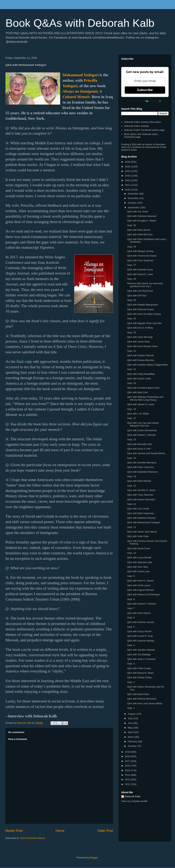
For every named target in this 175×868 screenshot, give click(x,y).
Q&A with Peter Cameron (140, 467)
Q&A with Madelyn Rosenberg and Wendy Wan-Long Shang (145, 398)
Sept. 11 (131, 527)
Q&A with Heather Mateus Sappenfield (147, 365)
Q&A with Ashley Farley (139, 677)
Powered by (145, 101)
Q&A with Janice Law (138, 571)
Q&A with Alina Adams (139, 613)
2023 (128, 176)
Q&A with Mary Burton (139, 230)
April (131, 732)
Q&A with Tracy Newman (140, 495)
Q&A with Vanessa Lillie (139, 562)
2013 (128, 779)
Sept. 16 (131, 439)
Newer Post (14, 831)
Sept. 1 (131, 708)
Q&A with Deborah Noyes (140, 309)
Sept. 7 (131, 608)
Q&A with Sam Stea (137, 567)
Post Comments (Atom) (32, 838)
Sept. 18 (131, 409)
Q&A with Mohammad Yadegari (143, 522)
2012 (128, 784)
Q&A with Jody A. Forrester (141, 659)
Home (60, 831)
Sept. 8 (131, 599)
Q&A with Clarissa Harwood (142, 216)
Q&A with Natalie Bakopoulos (142, 305)
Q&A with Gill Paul (137, 296)
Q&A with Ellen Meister (139, 481)
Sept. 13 (131, 486)
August (132, 714)
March (131, 737)
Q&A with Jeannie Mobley (141, 641)
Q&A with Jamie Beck (138, 342)
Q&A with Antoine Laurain (140, 622)
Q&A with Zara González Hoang (144, 314)
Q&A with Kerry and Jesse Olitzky (145, 703)
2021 (128, 185)
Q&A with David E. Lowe (140, 274)
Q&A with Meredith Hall (139, 444)
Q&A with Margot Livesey (140, 251)
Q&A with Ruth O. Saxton (140, 581)
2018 (128, 756)
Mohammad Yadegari (81, 75)
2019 (128, 752)
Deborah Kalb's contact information (143, 122)
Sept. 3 (131, 664)
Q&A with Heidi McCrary (140, 234)
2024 (128, 171)
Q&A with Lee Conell (138, 509)
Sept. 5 (131, 627)
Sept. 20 (131, 383)
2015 (128, 770)
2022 (128, 180)
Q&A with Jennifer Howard (141, 650)
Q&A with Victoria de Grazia (142, 256)
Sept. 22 (131, 351)
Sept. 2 (131, 682)
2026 (128, 162)
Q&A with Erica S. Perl (139, 449)
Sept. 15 (131, 458)
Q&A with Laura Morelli (139, 558)
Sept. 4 (131, 645)
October (132, 203)
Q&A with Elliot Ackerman (140, 513)
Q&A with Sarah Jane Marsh (142, 532)
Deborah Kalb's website (137, 126)
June (131, 723)
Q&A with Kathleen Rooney (141, 518)
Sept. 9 (131, 576)
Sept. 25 (131, 300)
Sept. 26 (131, 279)
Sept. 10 (131, 553)
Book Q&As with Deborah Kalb (80, 23)
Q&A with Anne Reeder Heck (142, 346)
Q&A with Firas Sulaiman (140, 260)
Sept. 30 (131, 225)
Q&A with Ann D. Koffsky (140, 328)
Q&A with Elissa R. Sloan (140, 673)
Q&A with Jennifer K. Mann (141, 490)
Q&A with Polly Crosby (139, 668)
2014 (128, 775)
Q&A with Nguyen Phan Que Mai (144, 323)
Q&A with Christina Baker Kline (143, 388)
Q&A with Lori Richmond (140, 291)
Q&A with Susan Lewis (139, 379)
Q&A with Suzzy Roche (139, 631)
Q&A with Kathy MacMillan (141, 374)
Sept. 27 (131, 265)
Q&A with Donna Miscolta (140, 360)
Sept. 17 (131, 418)
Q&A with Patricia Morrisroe (142, 699)
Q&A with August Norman (140, 590)
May (130, 728)
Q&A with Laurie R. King (140, 636)
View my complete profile (134, 801)
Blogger (94, 858)
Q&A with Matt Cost (137, 392)
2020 (128, 190)
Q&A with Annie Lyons (139, 585)
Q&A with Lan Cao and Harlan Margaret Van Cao (143, 424)
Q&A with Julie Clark (138, 536)
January (132, 746)
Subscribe (145, 90)
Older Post (105, 831)
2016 (128, 766)
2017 (128, 761)
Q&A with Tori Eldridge (139, 655)
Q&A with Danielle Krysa (140, 270)
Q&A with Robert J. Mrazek (141, 435)
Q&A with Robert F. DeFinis (141, 604)
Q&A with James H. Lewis (141, 404)
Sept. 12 (131, 504)
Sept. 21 (131, 369)
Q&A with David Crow (138, 548)
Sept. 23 (131, 332)
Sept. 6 (131, 618)
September (134, 207)
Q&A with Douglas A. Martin (142, 221)
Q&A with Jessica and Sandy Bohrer (146, 453)
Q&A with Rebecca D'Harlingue (143, 594)
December (134, 194)
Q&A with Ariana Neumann (141, 499)
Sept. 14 (131, 476)
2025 (128, 167)
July (130, 718)
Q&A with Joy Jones (138, 211)
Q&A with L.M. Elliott (138, 414)
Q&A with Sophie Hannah (140, 355)
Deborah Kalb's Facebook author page (144, 130)
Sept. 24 (131, 318)
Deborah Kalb (133, 796)
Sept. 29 (131, 247)
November (134, 198)
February (133, 741)
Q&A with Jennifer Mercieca (142, 463)
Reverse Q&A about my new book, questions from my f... (145, 285)
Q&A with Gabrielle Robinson (142, 472)
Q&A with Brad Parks (138, 694)
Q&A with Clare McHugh (140, 337)
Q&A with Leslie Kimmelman (142, 430)
